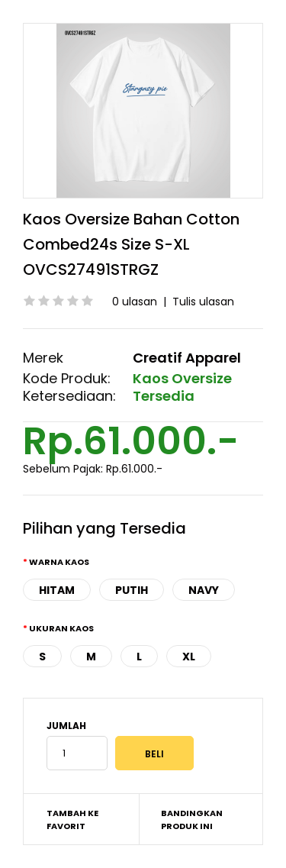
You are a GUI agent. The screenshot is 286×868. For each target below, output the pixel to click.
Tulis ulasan (203, 302)
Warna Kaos (59, 562)
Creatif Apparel (187, 358)
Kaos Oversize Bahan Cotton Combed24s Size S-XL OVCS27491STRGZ (131, 244)
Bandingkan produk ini (192, 820)
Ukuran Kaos (61, 628)
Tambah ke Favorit (72, 820)
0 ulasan (135, 302)
